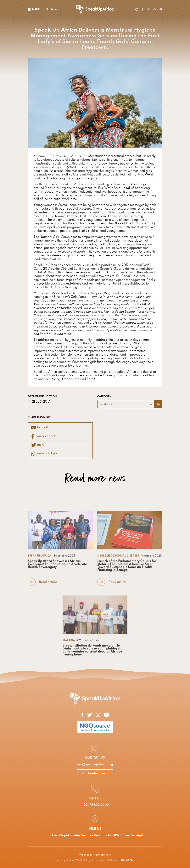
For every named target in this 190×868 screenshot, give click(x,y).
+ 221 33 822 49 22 (95, 805)
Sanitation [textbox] (106, 404)
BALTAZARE (129, 860)
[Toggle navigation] (34, 9)
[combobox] (126, 404)
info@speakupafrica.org (95, 764)
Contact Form (95, 773)
